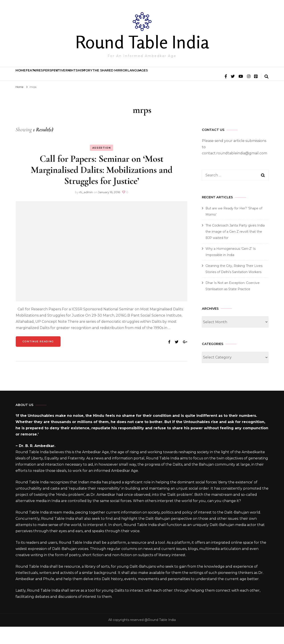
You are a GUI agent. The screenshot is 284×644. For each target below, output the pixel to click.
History (158, 76)
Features (54, 76)
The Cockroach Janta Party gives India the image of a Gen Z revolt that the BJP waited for (235, 249)
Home (27, 76)
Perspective (92, 76)
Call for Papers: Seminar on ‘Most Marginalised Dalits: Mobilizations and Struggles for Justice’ (102, 187)
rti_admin (86, 209)
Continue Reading (38, 359)
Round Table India (142, 42)
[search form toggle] (266, 94)
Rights (127, 76)
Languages (242, 76)
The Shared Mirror (201, 76)
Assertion (102, 165)
